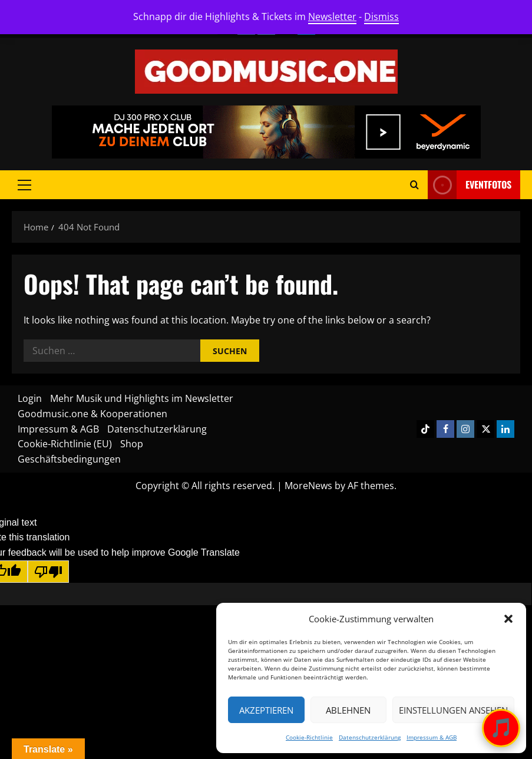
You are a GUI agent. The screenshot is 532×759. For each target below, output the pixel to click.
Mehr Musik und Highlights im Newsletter (142, 398)
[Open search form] (414, 185)
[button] (508, 619)
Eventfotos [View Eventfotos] (470, 185)
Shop (132, 444)
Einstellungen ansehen (453, 710)
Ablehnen (348, 710)
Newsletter (332, 16)
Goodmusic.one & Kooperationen (92, 414)
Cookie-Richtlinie (309, 737)
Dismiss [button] (381, 16)
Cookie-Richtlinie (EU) (65, 444)
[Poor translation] (48, 572)
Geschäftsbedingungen (69, 459)
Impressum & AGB (432, 737)
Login (30, 398)
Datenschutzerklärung (370, 737)
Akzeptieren (266, 710)
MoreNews (308, 486)
